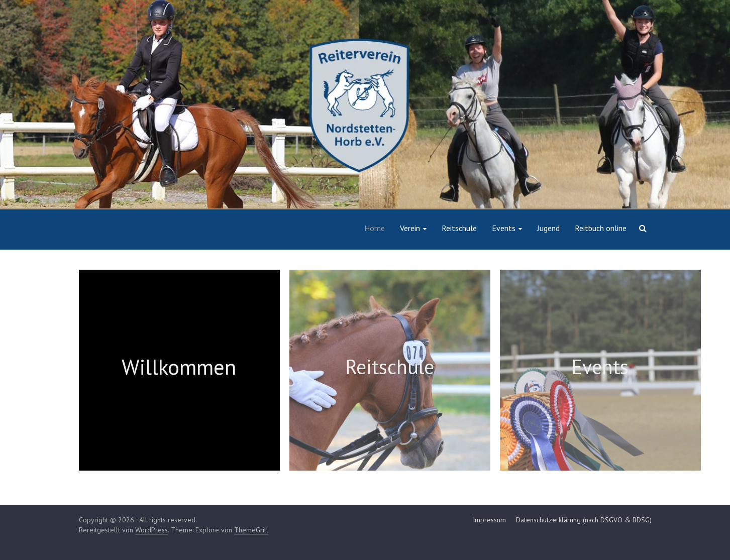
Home (375, 228)
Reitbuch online (601, 228)
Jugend (548, 228)
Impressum (489, 520)
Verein (410, 228)
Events (504, 228)
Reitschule (459, 228)
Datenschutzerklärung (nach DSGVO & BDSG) (584, 520)
